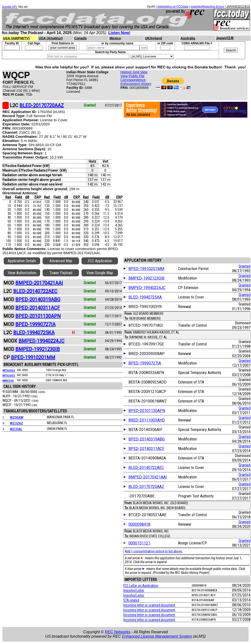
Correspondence (133, 80)
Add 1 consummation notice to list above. (154, 551)
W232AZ (17, 423)
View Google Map (100, 273)
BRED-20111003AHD (147, 420)
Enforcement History (136, 84)
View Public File (132, 76)
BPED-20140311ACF (146, 449)
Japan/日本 (225, 38)
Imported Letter (134, 590)
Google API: (10, 7)
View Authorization (22, 273)
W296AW (17, 417)
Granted (245, 266)
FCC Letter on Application (141, 586)
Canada (80, 38)
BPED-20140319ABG (147, 439)
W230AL (16, 429)
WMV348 (8, 380)
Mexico (115, 38)
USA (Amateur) (51, 38)
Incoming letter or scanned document (149, 605)
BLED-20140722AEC (146, 468)
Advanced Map (61, 261)
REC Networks (118, 632)
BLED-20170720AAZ (146, 487)
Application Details (22, 261)
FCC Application (100, 261)
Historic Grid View (134, 72)
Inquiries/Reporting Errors (207, 7)
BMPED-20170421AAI (148, 477)
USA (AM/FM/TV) (16, 38)
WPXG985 (9, 375)
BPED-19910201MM (146, 269)
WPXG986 (9, 370)
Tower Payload (61, 273)
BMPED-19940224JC (147, 288)
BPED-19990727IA (145, 363)
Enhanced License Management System (157, 636)
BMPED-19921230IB (146, 278)
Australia (188, 38)
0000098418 (139, 524)
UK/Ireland (153, 38)
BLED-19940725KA (145, 297)
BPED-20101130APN (147, 411)
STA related (131, 600)
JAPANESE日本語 (238, 7)
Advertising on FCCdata (173, 7)
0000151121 (139, 543)
